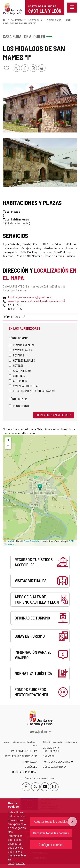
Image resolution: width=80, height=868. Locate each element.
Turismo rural (35, 20)
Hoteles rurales (22, 360)
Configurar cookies (51, 844)
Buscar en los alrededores (54, 415)
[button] (8, 440)
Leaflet (9, 541)
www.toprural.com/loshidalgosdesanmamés (37, 301)
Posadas (16, 355)
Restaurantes (20, 406)
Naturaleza (17, 20)
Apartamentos (20, 371)
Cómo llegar (12, 317)
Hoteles (16, 365)
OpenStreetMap (32, 541)
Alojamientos (54, 20)
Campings (17, 376)
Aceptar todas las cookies (51, 821)
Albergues (18, 381)
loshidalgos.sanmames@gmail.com (30, 297)
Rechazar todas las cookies (51, 833)
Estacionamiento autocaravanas (32, 391)
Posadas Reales (21, 345)
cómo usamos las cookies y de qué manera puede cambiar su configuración (17, 851)
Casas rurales (20, 350)
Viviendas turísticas (24, 386)
